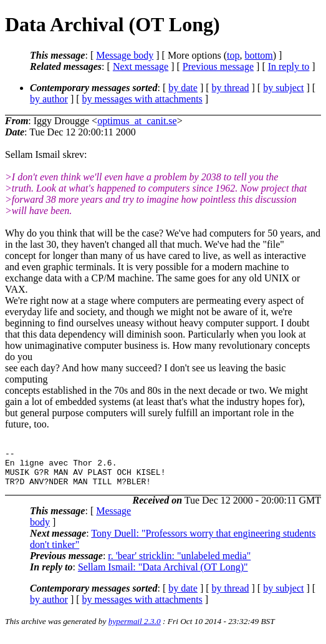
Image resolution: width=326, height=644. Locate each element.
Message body (125, 55)
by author (49, 99)
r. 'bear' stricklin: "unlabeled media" (179, 563)
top (233, 55)
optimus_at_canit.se (137, 121)
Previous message (218, 66)
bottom (258, 55)
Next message (141, 66)
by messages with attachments (142, 99)
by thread (231, 88)
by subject (283, 88)
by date (183, 88)
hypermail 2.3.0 (135, 629)
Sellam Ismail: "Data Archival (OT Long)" (163, 574)
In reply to (289, 66)
